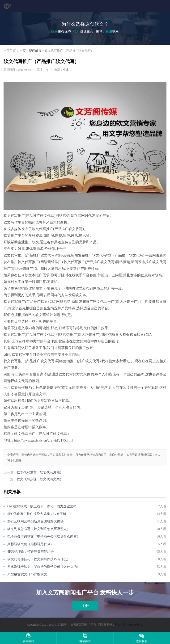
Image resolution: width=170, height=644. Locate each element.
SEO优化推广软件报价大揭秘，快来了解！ (38, 514)
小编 (66, 70)
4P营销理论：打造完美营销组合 (31, 552)
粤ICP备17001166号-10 (129, 625)
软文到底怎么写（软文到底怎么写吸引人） (39, 529)
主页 (23, 51)
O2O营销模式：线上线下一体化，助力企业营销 (42, 506)
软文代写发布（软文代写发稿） (40, 473)
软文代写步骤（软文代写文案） (40, 479)
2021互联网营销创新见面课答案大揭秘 (35, 521)
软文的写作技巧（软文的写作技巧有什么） (39, 559)
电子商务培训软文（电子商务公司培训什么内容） (44, 537)
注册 (85, 606)
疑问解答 (35, 51)
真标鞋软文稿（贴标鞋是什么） (30, 544)
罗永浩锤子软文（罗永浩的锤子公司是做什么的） (44, 567)
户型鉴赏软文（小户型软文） (29, 574)
